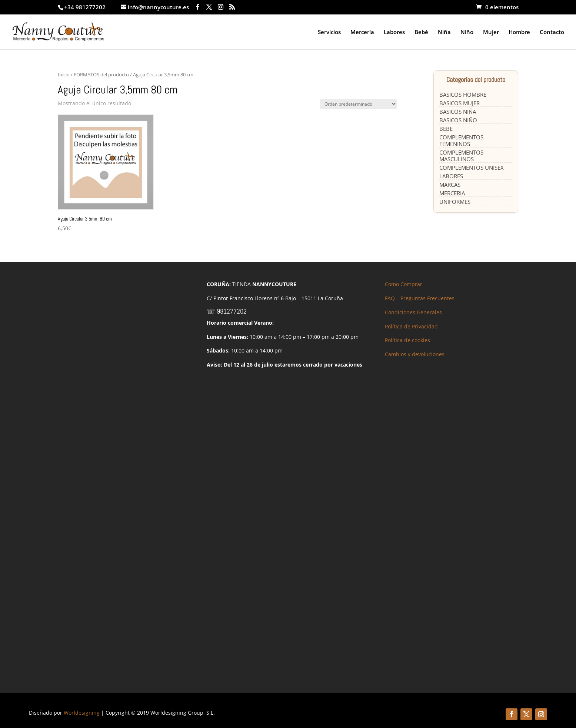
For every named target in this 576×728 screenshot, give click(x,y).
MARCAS (450, 185)
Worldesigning (82, 713)
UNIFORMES (455, 202)
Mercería (362, 32)
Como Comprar (404, 284)
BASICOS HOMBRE (463, 95)
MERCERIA (452, 193)
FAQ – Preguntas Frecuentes (420, 298)
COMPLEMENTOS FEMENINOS (461, 140)
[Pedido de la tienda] (358, 104)
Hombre (519, 32)
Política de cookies (407, 340)
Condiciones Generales (413, 312)
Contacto (552, 32)
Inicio (64, 75)
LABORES (451, 176)
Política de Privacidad (411, 326)
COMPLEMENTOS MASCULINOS (461, 156)
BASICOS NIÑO (458, 120)
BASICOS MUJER (460, 103)
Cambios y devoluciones (415, 354)
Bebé (421, 32)
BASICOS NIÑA (458, 112)
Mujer (491, 32)
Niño (467, 32)
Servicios (329, 32)
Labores (394, 32)
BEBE (446, 129)
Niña (444, 32)
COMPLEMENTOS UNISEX (472, 168)
